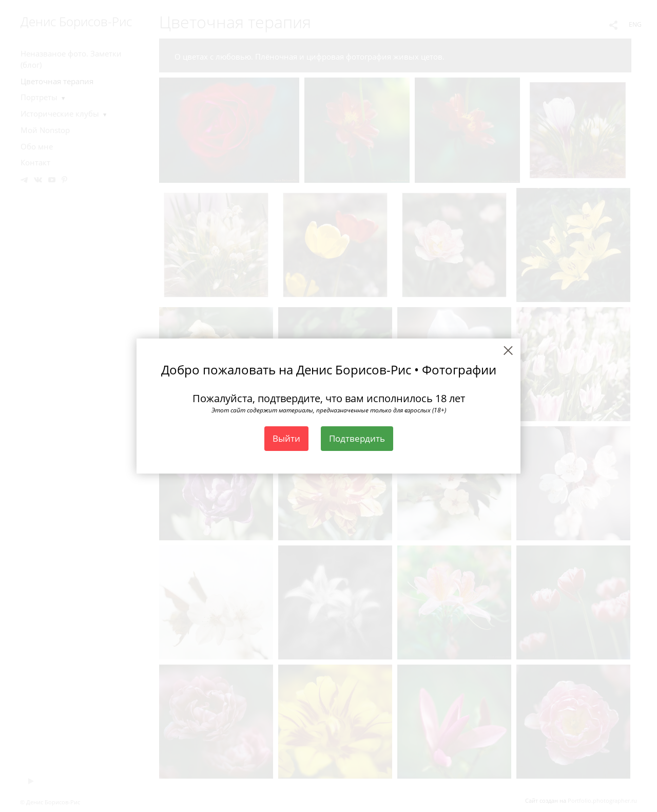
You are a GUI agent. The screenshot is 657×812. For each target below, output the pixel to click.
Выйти (286, 438)
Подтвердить (357, 438)
